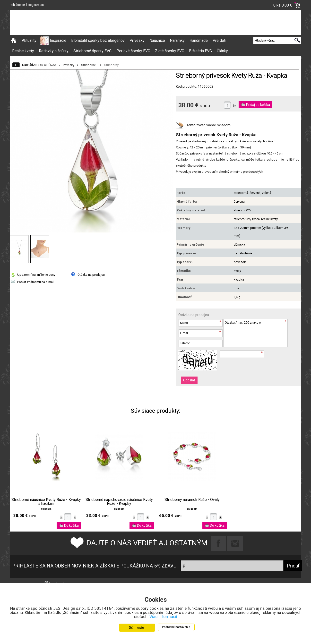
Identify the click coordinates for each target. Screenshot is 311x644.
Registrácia (36, 5)
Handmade (199, 40)
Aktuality (29, 40)
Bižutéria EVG (200, 51)
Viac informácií (163, 617)
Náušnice (157, 40)
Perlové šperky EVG (133, 51)
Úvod (52, 65)
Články (222, 51)
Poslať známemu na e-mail (36, 282)
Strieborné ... (90, 65)
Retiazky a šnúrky (54, 51)
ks (235, 106)
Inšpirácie (58, 40)
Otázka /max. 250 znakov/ (256, 333)
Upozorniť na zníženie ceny (36, 275)
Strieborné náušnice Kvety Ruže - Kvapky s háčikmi (46, 502)
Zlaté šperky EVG (170, 51)
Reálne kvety (23, 51)
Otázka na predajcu (91, 275)
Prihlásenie (17, 5)
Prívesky (137, 40)
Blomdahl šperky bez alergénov (98, 40)
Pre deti (219, 40)
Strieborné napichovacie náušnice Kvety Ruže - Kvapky (119, 502)
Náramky (177, 40)
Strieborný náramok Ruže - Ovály (192, 500)
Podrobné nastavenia (176, 627)
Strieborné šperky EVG (92, 51)
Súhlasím (137, 627)
